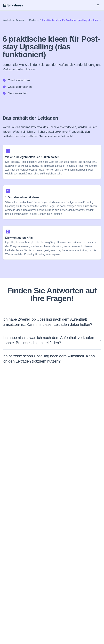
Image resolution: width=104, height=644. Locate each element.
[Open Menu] (98, 5)
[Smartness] (13, 5)
